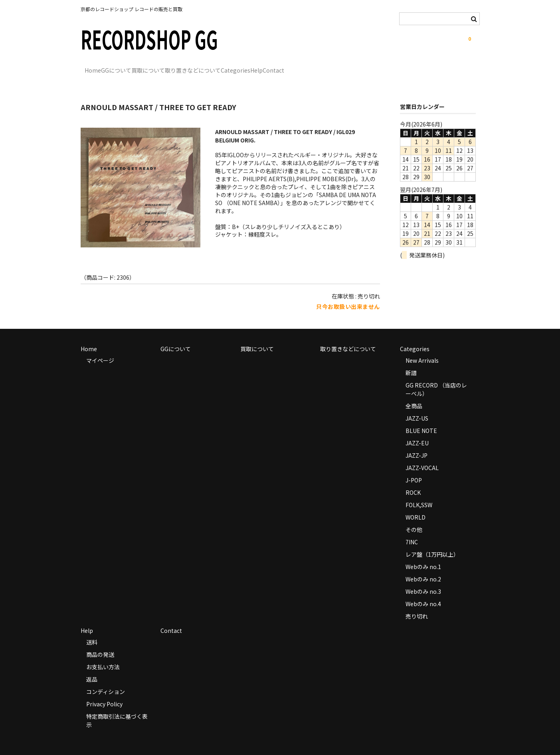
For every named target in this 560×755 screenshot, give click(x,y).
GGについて (137, 67)
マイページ (100, 349)
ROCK (413, 481)
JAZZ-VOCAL (422, 456)
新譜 (411, 361)
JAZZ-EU (417, 431)
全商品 (414, 394)
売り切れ (417, 605)
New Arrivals (422, 349)
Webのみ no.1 (423, 555)
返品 (92, 668)
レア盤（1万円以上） (432, 543)
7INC (412, 530)
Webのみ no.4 (423, 592)
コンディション (106, 680)
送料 (92, 630)
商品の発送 (100, 643)
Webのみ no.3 (423, 580)
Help (342, 67)
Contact (376, 67)
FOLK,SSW (419, 493)
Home (97, 67)
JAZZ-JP (417, 444)
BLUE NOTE (421, 419)
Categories (305, 67)
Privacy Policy (104, 692)
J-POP (414, 468)
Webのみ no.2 (423, 567)
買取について (185, 67)
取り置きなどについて (246, 67)
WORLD (416, 506)
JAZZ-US (417, 407)
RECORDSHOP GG (149, 39)
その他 (414, 518)
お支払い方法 (103, 655)
